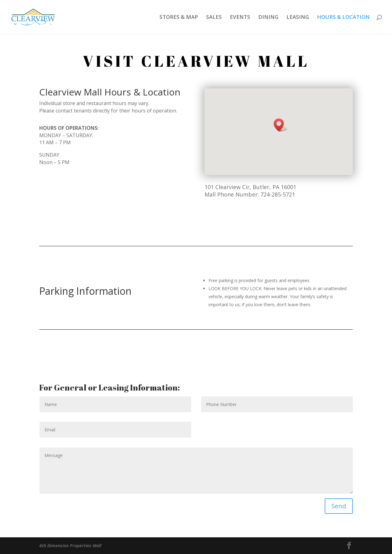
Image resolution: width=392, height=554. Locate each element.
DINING (268, 18)
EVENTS (240, 18)
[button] (281, 125)
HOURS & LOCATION (343, 18)
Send (339, 506)
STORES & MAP (179, 18)
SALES (214, 18)
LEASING (298, 18)
